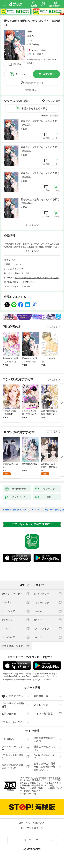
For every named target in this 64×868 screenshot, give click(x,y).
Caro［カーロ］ (23, 273)
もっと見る (52, 327)
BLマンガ (20, 269)
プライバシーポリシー (12, 748)
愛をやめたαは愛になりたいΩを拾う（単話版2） (40, 149)
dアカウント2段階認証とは (13, 757)
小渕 (29, 36)
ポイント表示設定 (43, 714)
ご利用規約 (8, 739)
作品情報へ (30, 90)
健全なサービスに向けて (45, 748)
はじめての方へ (12, 696)
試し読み (17, 64)
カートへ (20, 74)
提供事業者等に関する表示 (45, 739)
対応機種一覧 (41, 696)
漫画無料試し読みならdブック (14, 510)
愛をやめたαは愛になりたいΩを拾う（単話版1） (40, 123)
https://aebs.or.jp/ (30, 794)
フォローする (34, 36)
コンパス (17, 264)
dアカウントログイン (13, 722)
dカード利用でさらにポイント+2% (41, 60)
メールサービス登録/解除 (13, 705)
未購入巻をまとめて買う (34, 108)
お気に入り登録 (53, 101)
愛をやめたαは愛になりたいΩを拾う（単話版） (37, 278)
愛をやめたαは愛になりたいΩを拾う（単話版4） (40, 201)
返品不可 (31, 63)
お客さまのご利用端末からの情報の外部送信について (45, 767)
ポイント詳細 (35, 54)
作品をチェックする (34, 83)
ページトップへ (32, 840)
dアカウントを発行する (32, 823)
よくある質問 (41, 705)
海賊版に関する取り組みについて (12, 767)
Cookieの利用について (45, 757)
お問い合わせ (9, 714)
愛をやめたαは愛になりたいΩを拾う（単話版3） (40, 175)
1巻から (44, 116)
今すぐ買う (49, 74)
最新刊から (55, 116)
